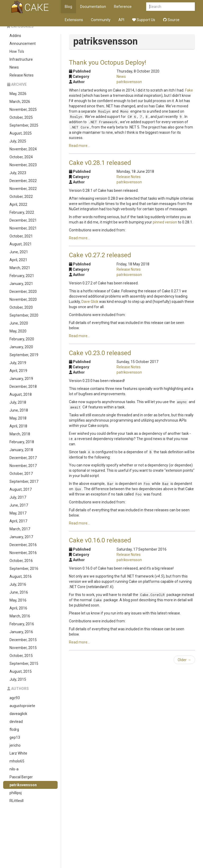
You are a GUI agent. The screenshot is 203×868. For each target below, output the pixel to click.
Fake (189, 90)
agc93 (15, 698)
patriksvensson (23, 785)
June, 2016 (19, 592)
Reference (123, 7)
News (14, 67)
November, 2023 (23, 165)
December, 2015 (23, 640)
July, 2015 (18, 679)
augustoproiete (22, 706)
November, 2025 (23, 109)
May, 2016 (18, 600)
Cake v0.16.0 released (100, 540)
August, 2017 (21, 489)
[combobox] (170, 7)
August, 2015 (21, 671)
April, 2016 (18, 608)
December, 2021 (23, 220)
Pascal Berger (21, 777)
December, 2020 (23, 292)
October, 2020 (21, 307)
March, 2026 (20, 102)
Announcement (23, 44)
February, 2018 (22, 442)
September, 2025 (24, 125)
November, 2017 (23, 466)
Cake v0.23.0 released (100, 353)
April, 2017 (18, 521)
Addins (15, 36)
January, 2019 (21, 379)
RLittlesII (17, 801)
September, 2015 (24, 664)
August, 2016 (21, 576)
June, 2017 (19, 505)
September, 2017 (24, 481)
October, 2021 (21, 236)
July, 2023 (18, 173)
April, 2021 (18, 260)
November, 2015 (23, 648)
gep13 (15, 737)
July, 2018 (18, 402)
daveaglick (18, 714)
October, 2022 (21, 197)
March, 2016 (20, 616)
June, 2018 (19, 410)
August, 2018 (21, 394)
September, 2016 (24, 569)
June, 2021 (19, 252)
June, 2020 (19, 323)
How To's (17, 51)
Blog (68, 7)
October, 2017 (21, 474)
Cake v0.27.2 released (100, 255)
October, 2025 (21, 117)
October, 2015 (21, 656)
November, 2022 (23, 189)
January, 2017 (21, 537)
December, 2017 (23, 458)
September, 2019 (24, 355)
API (121, 20)
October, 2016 (21, 561)
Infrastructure (21, 59)
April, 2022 (18, 204)
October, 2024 (21, 157)
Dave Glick (90, 302)
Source (171, 20)
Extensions (74, 20)
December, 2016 (23, 545)
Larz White (18, 753)
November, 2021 (23, 228)
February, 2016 (22, 624)
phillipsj (16, 793)
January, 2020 (21, 347)
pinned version (165, 222)
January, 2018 (21, 450)
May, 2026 (18, 94)
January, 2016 (21, 632)
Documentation (93, 7)
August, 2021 (21, 244)
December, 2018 (23, 387)
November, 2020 (23, 299)
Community (101, 20)
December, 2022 (23, 181)
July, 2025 (18, 141)
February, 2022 (22, 212)
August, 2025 (21, 133)
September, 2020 (24, 315)
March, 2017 (20, 529)
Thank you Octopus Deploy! (108, 63)
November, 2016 (23, 553)
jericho (15, 745)
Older (184, 660)
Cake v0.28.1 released (100, 163)
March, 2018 (20, 434)
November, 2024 (23, 149)
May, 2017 (18, 513)
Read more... (79, 146)
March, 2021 (20, 268)
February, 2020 (22, 339)
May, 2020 (18, 331)
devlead (16, 722)
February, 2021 (22, 276)
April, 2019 (18, 371)
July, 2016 (18, 584)
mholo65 (17, 761)
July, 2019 (18, 363)
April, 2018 (18, 426)
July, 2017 (18, 497)
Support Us (144, 20)
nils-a (14, 769)
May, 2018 (18, 418)
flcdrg (14, 729)
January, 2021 (21, 284)
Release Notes (22, 75)
